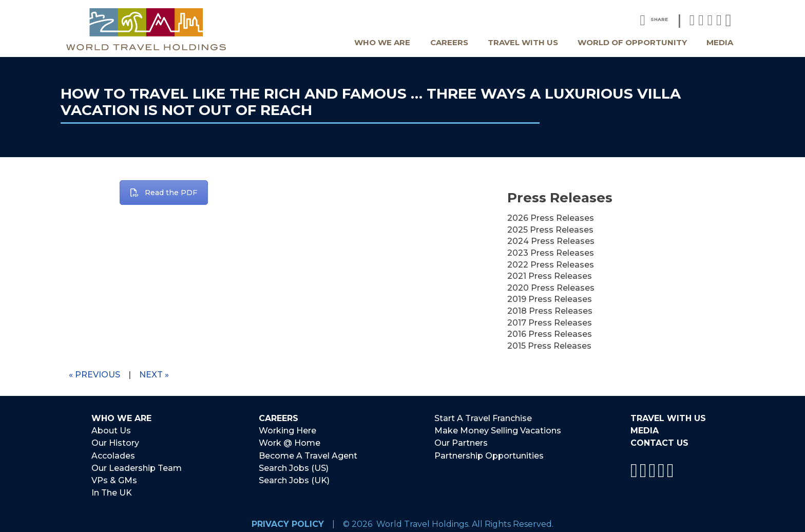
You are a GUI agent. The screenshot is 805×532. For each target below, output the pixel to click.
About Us (111, 430)
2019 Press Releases (550, 299)
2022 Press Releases (551, 265)
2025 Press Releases (550, 230)
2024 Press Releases (551, 241)
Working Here (287, 430)
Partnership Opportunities (489, 453)
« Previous (94, 375)
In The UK (112, 488)
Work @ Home (290, 441)
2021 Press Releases (550, 276)
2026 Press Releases (551, 218)
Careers (449, 42)
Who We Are (382, 42)
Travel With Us (523, 42)
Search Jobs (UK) (294, 476)
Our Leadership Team (137, 464)
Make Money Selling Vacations (498, 430)
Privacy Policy (288, 518)
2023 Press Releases (551, 253)
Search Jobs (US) (294, 464)
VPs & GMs (114, 476)
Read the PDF (164, 193)
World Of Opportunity (632, 42)
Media (720, 42)
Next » (154, 375)
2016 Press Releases (550, 334)
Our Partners (461, 441)
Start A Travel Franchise (483, 418)
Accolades (113, 453)
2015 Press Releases (549, 346)
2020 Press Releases (551, 288)
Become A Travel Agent (308, 453)
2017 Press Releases (550, 323)
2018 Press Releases (550, 311)
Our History (115, 441)
